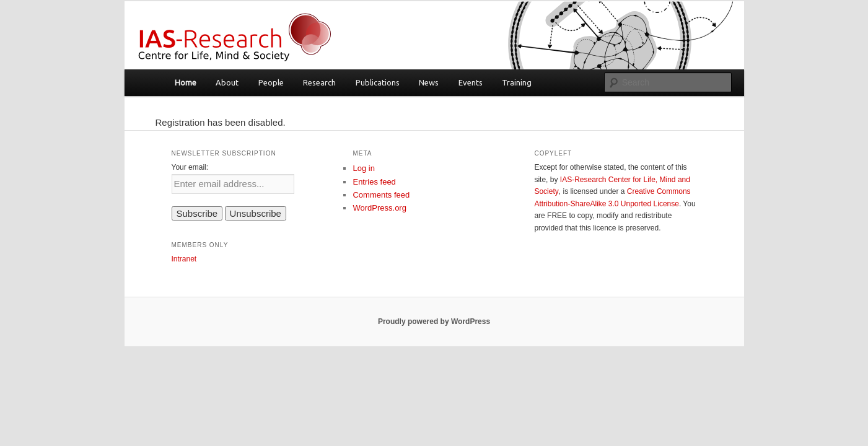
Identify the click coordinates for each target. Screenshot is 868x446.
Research (319, 82)
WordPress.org (379, 208)
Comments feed (381, 195)
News (429, 82)
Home (186, 82)
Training (517, 82)
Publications (378, 82)
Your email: (190, 167)
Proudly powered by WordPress (434, 321)
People (271, 82)
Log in (363, 168)
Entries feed (374, 182)
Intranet (184, 259)
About (227, 82)
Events (471, 82)
